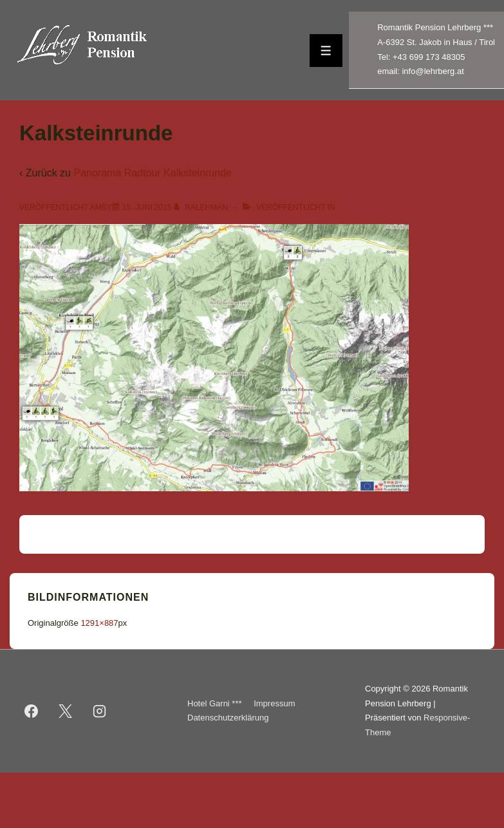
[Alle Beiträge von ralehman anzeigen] (202, 207)
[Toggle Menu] (326, 51)
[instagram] (100, 711)
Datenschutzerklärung (228, 718)
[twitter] (66, 711)
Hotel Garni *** (215, 703)
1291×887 (99, 623)
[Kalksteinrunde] (147, 207)
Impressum (274, 703)
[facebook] (32, 711)
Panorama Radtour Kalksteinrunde (152, 173)
